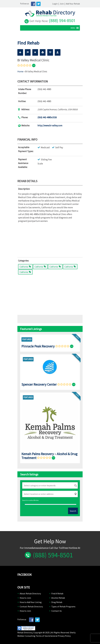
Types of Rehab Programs (63, 606)
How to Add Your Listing (31, 602)
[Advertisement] (50, 239)
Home (20, 71)
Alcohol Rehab (58, 598)
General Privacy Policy (60, 635)
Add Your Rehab (76, 4)
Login (58, 4)
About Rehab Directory (30, 593)
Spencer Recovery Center (39, 384)
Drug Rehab (57, 602)
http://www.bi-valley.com (50, 125)
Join (64, 4)
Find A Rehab (57, 593)
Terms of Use (42, 635)
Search (73, 511)
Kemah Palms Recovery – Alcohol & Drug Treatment (49, 455)
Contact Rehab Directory (31, 606)
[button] (76, 27)
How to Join (25, 598)
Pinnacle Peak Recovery (38, 346)
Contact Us (57, 611)
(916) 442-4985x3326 (47, 117)
